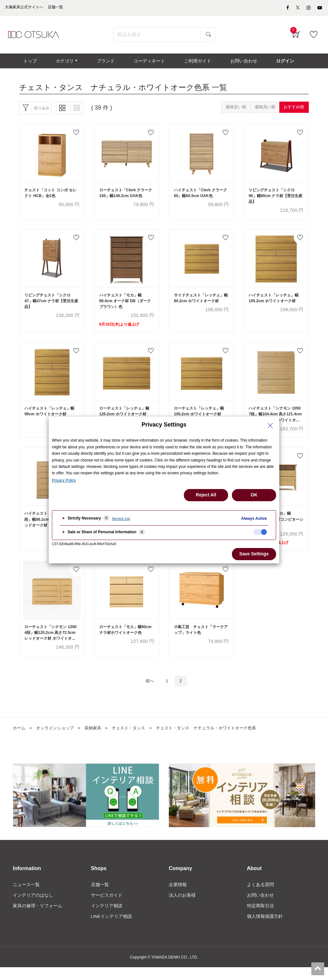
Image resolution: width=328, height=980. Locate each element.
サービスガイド (107, 907)
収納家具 (97, 739)
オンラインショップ (57, 739)
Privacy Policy (64, 480)
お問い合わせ (260, 907)
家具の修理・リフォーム (37, 918)
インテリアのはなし (33, 907)
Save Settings (254, 554)
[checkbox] (260, 532)
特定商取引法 (260, 918)
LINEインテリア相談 (112, 929)
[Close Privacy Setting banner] (270, 426)
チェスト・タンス (135, 739)
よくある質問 (260, 896)
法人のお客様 (182, 907)
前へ (149, 692)
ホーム (20, 739)
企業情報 (178, 896)
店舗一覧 (100, 896)
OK (254, 495)
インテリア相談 (107, 918)
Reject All (206, 495)
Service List (121, 519)
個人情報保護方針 (265, 929)
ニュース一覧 (26, 896)
